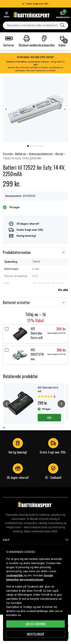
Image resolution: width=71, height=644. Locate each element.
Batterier (21, 154)
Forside (8, 154)
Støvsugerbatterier (41, 154)
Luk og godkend (36, 624)
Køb (49, 418)
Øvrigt (59, 154)
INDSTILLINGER (35, 634)
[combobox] (35, 25)
